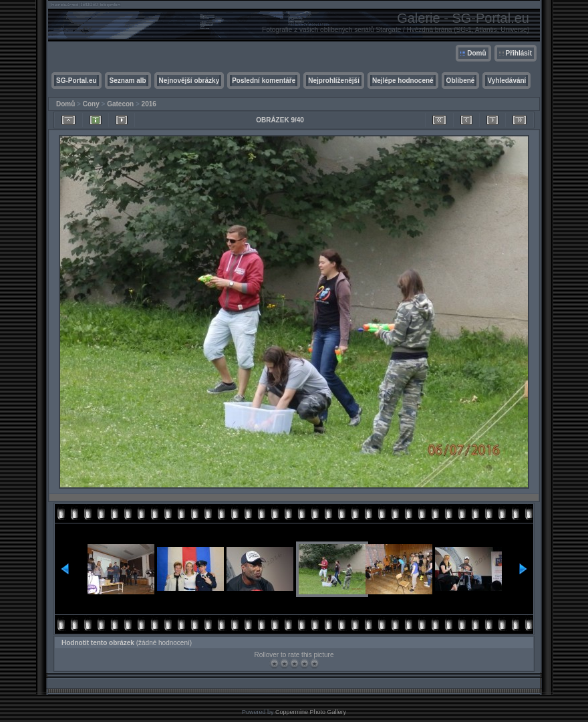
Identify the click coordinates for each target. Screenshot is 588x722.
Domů (476, 53)
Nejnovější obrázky (189, 81)
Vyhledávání (506, 81)
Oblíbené (461, 81)
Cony (91, 104)
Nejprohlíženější (334, 81)
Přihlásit (519, 53)
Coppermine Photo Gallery (311, 712)
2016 (149, 104)
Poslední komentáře (264, 81)
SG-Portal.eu (77, 81)
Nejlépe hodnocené (403, 81)
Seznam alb (128, 81)
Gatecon (120, 104)
